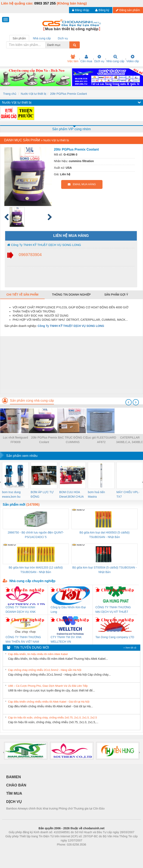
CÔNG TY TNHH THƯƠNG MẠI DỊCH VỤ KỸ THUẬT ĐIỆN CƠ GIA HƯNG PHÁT (113, 610)
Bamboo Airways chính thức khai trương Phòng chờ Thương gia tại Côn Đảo (55, 808)
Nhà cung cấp (115, 59)
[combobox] (68, 45)
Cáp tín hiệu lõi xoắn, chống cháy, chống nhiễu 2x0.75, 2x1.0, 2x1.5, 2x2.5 (52, 718)
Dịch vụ (99, 59)
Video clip (133, 59)
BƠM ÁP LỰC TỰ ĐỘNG (42, 494)
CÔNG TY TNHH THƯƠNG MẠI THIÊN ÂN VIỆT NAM (23, 639)
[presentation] (129, 402)
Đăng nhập (81, 10)
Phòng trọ (45, 851)
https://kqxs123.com (91, 851)
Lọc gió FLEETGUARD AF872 (101, 440)
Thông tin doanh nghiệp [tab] (71, 295)
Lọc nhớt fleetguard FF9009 (15, 440)
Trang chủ (10, 94)
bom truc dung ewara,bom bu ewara (11, 495)
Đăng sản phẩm (128, 10)
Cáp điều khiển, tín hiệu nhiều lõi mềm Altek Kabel (38, 654)
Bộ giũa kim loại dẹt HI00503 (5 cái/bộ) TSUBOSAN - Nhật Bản (105, 535)
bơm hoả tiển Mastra (96, 494)
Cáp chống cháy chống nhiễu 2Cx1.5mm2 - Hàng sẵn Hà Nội (45, 670)
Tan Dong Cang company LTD (115, 637)
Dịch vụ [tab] (63, 38)
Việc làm (73, 59)
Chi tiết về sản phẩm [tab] (22, 295)
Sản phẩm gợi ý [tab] (116, 295)
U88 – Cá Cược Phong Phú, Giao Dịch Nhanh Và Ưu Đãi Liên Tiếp (48, 686)
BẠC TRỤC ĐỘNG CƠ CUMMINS (73, 440)
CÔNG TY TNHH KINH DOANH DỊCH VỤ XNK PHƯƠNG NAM (21, 610)
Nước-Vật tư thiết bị (33, 94)
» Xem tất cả (130, 648)
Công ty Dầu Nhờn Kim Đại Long (68, 609)
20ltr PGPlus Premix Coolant (68, 94)
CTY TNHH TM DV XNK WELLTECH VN (66, 639)
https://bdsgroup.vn (66, 851)
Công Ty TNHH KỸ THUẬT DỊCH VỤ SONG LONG (44, 245)
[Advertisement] (71, 365)
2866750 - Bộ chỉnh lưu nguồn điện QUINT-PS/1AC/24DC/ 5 (36, 535)
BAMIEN (14, 777)
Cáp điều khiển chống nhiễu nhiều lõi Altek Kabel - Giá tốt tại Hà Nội (49, 702)
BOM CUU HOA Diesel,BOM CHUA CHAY (71, 495)
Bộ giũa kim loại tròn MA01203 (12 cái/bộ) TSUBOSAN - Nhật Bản (36, 570)
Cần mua (86, 59)
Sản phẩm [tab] (19, 38)
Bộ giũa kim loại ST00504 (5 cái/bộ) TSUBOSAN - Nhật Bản (105, 570)
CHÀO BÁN (16, 785)
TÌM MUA (14, 793)
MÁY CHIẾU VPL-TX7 (128, 494)
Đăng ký (102, 10)
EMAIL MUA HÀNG (82, 184)
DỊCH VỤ (14, 802)
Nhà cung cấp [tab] (42, 38)
